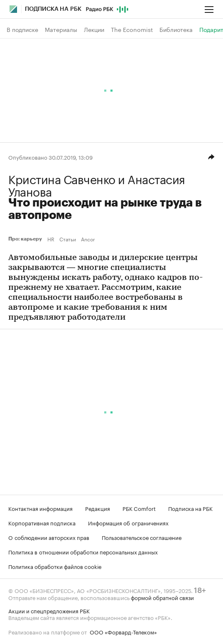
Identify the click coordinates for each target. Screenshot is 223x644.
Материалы (61, 29)
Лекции (94, 29)
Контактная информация (40, 508)
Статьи (68, 239)
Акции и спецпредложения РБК (49, 610)
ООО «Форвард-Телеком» (123, 632)
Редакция (98, 508)
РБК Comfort (139, 508)
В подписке (22, 29)
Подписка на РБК (190, 508)
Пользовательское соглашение (142, 537)
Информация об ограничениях (128, 522)
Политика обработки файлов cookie (55, 566)
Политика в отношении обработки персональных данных (83, 552)
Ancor (88, 239)
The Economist (132, 29)
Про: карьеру (26, 239)
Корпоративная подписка (42, 522)
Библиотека (176, 29)
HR (51, 239)
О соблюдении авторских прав (49, 537)
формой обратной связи (162, 597)
